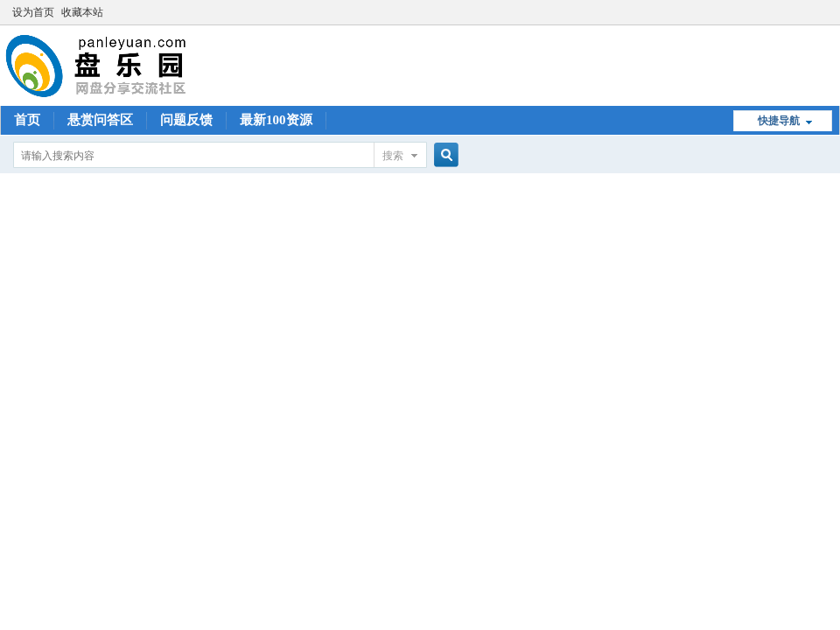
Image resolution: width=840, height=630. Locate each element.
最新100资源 (276, 120)
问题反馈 (186, 120)
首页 (27, 120)
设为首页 (33, 12)
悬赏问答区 (100, 120)
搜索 (393, 156)
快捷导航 (779, 121)
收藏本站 (82, 12)
